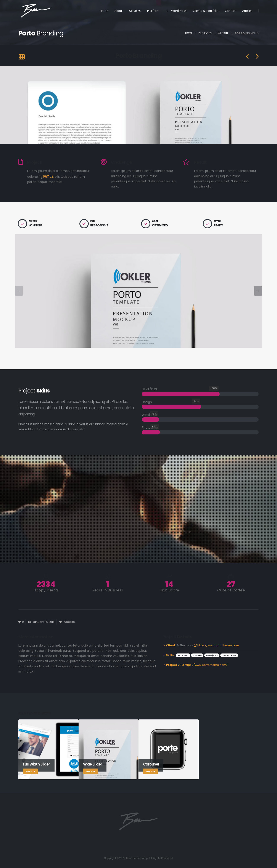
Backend (183, 655)
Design (197, 655)
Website (69, 622)
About (119, 11)
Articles (247, 11)
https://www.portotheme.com (216, 645)
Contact (230, 11)
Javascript (229, 655)
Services (135, 11)
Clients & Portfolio (206, 11)
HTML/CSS (212, 655)
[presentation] (19, 291)
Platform (153, 11)
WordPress (176, 11)
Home (104, 11)
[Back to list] (22, 57)
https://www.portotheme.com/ (206, 665)
